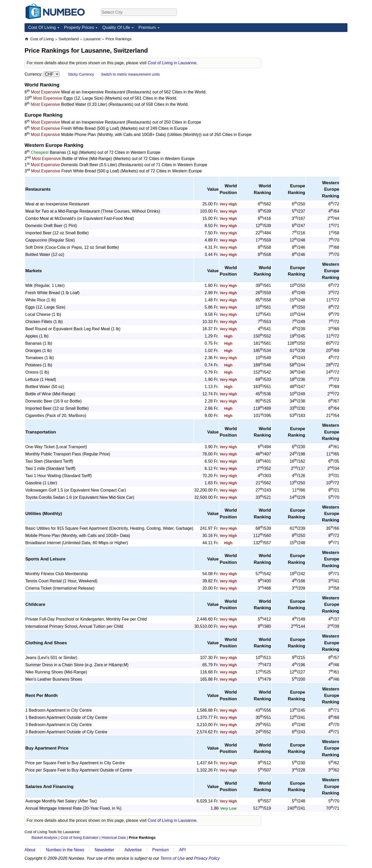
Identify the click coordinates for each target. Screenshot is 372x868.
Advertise (133, 850)
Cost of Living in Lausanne (172, 63)
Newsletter (105, 850)
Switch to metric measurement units (130, 74)
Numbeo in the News (65, 850)
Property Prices (79, 27)
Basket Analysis (45, 838)
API (182, 850)
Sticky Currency (81, 74)
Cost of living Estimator (79, 838)
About (30, 850)
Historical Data (114, 838)
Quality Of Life (116, 27)
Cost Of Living (42, 27)
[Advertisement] (309, 69)
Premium (147, 27)
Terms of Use (173, 858)
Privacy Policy (207, 858)
